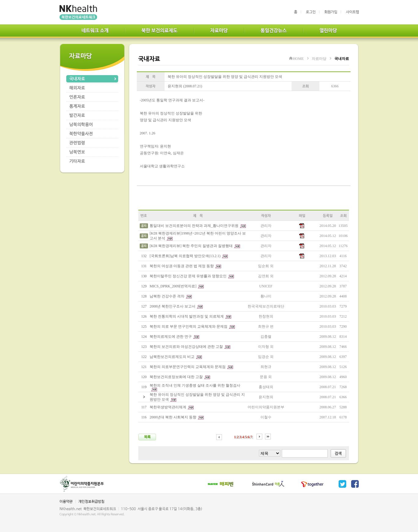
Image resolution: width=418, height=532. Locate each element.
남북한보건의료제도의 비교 (172, 357)
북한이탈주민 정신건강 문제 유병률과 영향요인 (188, 276)
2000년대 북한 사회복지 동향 (173, 417)
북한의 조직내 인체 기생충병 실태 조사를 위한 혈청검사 (195, 385)
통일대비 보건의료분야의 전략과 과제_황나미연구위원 (194, 226)
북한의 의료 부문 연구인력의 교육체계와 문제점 (189, 326)
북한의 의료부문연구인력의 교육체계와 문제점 (188, 367)
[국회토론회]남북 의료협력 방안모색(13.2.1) (185, 256)
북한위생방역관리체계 (168, 407)
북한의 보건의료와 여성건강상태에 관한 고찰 (186, 347)
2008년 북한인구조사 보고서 (173, 306)
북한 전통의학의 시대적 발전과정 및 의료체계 (187, 316)
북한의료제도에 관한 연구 (171, 337)
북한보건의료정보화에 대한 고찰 (176, 377)
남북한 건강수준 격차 (167, 296)
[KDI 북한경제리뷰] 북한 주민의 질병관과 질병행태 (191, 246)
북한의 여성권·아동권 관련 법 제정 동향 (182, 266)
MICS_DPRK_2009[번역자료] (173, 286)
